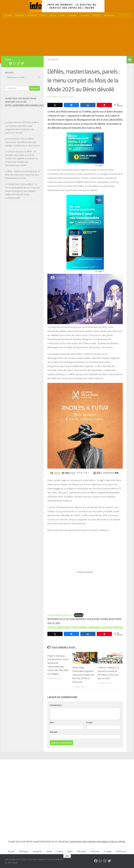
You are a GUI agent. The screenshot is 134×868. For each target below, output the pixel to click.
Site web (54, 732)
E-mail (90, 723)
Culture (53, 15)
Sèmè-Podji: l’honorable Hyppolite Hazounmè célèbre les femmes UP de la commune (83, 675)
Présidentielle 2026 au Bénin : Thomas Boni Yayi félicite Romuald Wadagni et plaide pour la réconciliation (22, 142)
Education (72, 15)
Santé (43, 15)
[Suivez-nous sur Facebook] (10, 63)
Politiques (20, 15)
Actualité (53, 60)
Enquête (97, 15)
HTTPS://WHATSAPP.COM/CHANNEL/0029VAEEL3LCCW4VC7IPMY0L (37, 105)
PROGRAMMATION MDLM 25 (60, 615)
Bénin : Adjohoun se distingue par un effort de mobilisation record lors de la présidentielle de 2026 (22, 175)
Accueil (8, 15)
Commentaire (56, 705)
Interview (85, 15)
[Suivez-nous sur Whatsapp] (14, 63)
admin (54, 97)
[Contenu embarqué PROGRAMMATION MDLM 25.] (85, 572)
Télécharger (79, 615)
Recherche (109, 15)
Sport (62, 15)
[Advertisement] (67, 37)
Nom (53, 723)
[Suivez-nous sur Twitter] (22, 63)
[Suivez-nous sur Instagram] (18, 63)
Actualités (32, 15)
